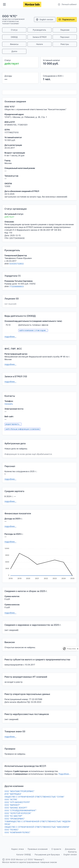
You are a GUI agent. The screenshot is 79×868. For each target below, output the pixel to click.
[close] (78, 649)
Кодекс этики (18, 849)
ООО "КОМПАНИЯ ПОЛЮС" (17, 832)
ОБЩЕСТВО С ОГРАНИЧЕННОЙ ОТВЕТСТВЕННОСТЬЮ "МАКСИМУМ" (37, 827)
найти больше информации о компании (22, 429)
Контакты (72, 852)
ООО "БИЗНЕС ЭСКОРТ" (16, 808)
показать (9, 404)
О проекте (56, 849)
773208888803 (16, 286)
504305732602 (16, 264)
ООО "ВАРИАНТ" (12, 805)
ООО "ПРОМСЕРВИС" (15, 819)
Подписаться (66, 19)
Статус (14, 30)
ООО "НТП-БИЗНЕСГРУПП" (17, 802)
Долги (14, 51)
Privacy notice (71, 649)
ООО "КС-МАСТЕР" (13, 816)
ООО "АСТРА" (11, 799)
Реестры (65, 44)
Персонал (65, 37)
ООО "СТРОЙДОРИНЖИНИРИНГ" (21, 810)
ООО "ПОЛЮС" (12, 830)
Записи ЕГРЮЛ (40, 37)
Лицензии (65, 30)
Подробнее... (65, 774)
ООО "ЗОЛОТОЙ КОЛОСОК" (18, 813)
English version (44, 19)
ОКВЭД (14, 37)
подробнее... (10, 337)
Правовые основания (38, 849)
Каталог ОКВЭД (24, 854)
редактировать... (13, 424)
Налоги (40, 44)
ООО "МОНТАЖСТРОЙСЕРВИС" (19, 791)
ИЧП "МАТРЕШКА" (13, 794)
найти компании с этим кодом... (33, 330)
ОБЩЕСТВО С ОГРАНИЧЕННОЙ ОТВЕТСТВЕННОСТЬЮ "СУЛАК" (34, 797)
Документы (70, 849)
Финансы (14, 44)
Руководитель (39, 30)
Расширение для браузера (47, 854)
